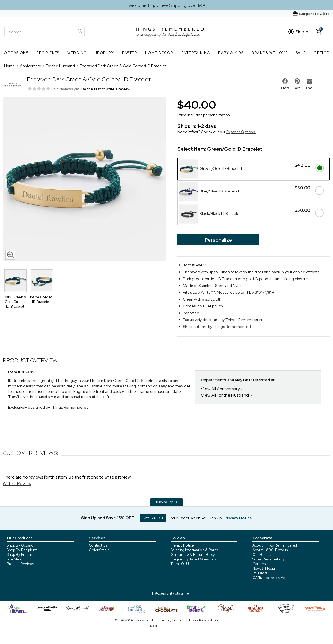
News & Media (264, 569)
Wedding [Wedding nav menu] (77, 53)
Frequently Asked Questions (194, 559)
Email (310, 88)
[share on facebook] (285, 81)
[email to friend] (310, 81)
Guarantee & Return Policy (193, 555)
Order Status (99, 550)
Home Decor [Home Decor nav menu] (159, 53)
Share (286, 88)
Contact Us (98, 545)
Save (297, 88)
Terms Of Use (182, 564)
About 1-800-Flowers (270, 550)
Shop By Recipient (22, 550)
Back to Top (167, 502)
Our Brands (262, 555)
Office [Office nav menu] (321, 53)
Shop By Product (20, 555)
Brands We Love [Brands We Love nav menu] (270, 53)
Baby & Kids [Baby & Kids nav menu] (231, 53)
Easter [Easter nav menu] (130, 53)
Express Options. (241, 132)
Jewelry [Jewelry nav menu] (104, 53)
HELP (178, 626)
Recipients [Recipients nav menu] (48, 53)
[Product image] (85, 180)
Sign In (298, 32)
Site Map (14, 559)
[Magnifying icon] (80, 31)
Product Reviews (20, 564)
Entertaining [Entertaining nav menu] (196, 53)
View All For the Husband (225, 395)
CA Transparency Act (269, 578)
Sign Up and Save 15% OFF (108, 518)
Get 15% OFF (153, 518)
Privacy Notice (182, 545)
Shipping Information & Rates (194, 550)
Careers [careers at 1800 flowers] (259, 564)
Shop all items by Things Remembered (217, 327)
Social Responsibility (269, 559)
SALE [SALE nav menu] (301, 53)
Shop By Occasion (21, 545)
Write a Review (17, 484)
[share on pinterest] (297, 81)
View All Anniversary (220, 389)
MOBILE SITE (161, 626)
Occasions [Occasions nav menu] (16, 53)
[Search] (44, 32)
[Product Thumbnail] (16, 281)
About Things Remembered (275, 545)
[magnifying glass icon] (10, 255)
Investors (260, 573)
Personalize (218, 240)
